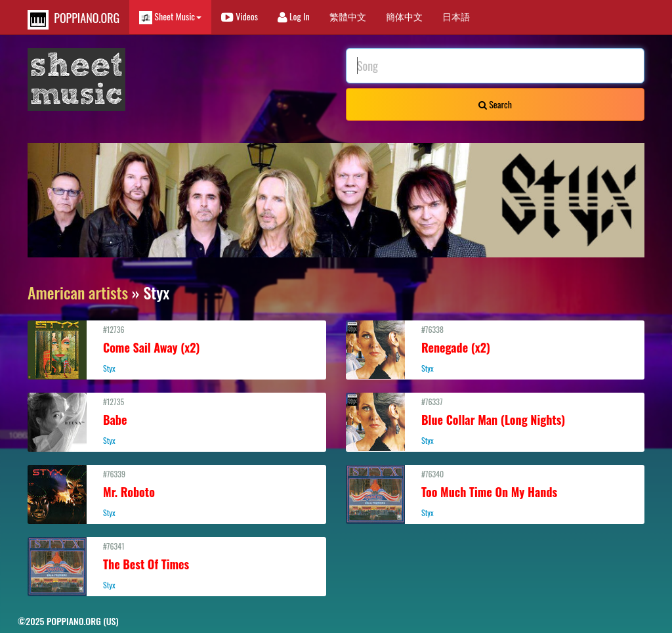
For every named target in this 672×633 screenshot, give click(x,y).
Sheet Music (170, 17)
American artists (78, 292)
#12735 (177, 421)
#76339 (177, 493)
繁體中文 (348, 16)
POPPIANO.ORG (73, 19)
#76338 (495, 349)
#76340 (495, 493)
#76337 (495, 421)
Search (495, 104)
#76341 (177, 565)
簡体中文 (404, 16)
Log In (294, 16)
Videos (240, 16)
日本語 (456, 16)
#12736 (177, 349)
